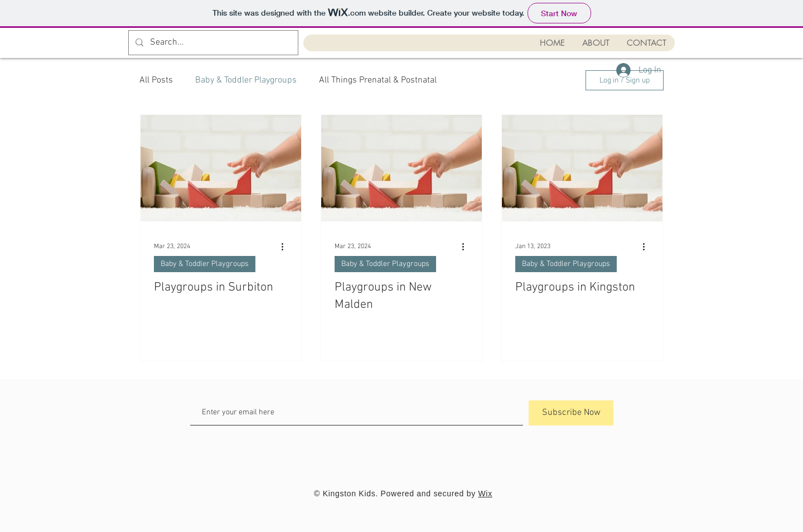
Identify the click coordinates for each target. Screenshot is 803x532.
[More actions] (286, 246)
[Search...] (212, 43)
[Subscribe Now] (571, 413)
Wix (485, 494)
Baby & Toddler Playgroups (246, 80)
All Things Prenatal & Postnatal (378, 80)
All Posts (156, 80)
